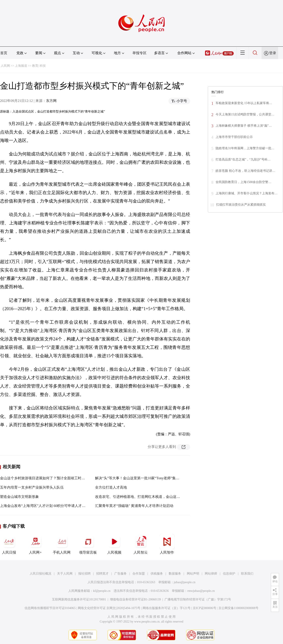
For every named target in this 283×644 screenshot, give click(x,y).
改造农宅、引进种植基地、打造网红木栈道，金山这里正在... (142, 497)
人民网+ (35, 544)
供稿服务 (157, 574)
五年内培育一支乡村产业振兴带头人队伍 (32, 487)
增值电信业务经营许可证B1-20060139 (135, 599)
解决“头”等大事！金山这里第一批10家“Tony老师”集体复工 (141, 478)
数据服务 (175, 574)
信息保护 (229, 574)
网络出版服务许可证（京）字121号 (167, 608)
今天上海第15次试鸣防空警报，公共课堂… (245, 114)
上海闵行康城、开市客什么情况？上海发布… (247, 193)
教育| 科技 (39, 66)
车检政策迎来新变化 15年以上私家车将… (244, 103)
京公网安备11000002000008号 (238, 608)
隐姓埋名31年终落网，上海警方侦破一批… (245, 148)
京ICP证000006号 (205, 608)
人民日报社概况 (40, 574)
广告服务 (120, 574)
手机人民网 (62, 544)
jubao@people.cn (185, 582)
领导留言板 (88, 544)
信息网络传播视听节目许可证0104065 (50, 608)
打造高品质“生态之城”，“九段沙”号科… (243, 160)
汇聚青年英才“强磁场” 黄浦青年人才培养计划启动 (134, 506)
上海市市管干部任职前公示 (234, 137)
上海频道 (21, 66)
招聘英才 (102, 574)
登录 (273, 53)
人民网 (5, 66)
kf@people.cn (102, 591)
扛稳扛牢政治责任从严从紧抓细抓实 (241, 205)
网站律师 (211, 574)
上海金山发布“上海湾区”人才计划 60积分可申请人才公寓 (44, 506)
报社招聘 (84, 574)
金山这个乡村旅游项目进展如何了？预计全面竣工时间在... (46, 478)
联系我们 (247, 574)
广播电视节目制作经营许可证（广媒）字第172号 (198, 599)
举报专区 (140, 53)
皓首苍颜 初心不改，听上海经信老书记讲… (245, 171)
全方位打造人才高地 (111, 487)
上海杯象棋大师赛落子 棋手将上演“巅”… (244, 126)
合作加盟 (139, 574)
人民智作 (167, 544)
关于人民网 (65, 574)
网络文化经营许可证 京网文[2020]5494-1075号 (109, 608)
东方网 (51, 101)
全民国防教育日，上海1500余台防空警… (243, 182)
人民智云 (141, 544)
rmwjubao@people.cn (201, 591)
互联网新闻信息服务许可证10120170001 (79, 599)
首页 (4, 53)
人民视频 (114, 544)
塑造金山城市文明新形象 (19, 497)
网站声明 (193, 574)
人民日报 (9, 544)
